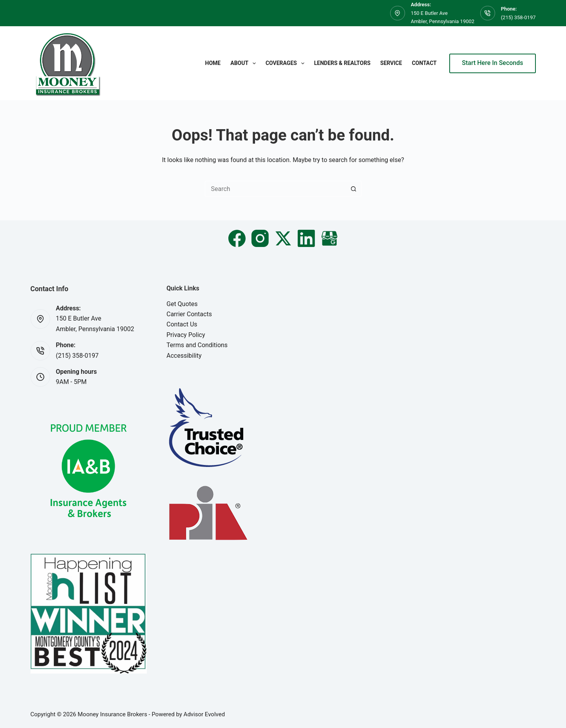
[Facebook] (237, 238)
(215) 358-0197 (518, 17)
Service (391, 63)
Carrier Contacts (189, 314)
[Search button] (354, 189)
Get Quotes (182, 304)
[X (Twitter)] (283, 238)
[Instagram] (260, 238)
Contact (424, 63)
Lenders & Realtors (342, 63)
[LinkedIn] (306, 238)
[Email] (329, 238)
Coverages (287, 63)
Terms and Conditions (197, 345)
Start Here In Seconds (492, 63)
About (245, 63)
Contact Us (182, 324)
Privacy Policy (186, 335)
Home (213, 63)
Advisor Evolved (204, 714)
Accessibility (184, 356)
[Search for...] (275, 189)
